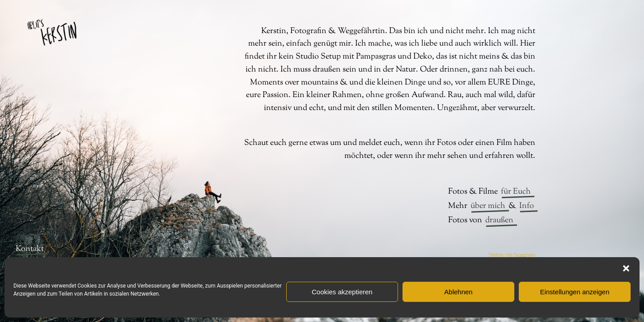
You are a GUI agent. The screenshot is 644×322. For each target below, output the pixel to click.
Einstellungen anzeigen (574, 292)
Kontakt (30, 249)
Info (527, 206)
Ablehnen (458, 292)
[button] (626, 268)
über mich (488, 206)
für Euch (516, 192)
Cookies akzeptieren (342, 292)
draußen (499, 220)
